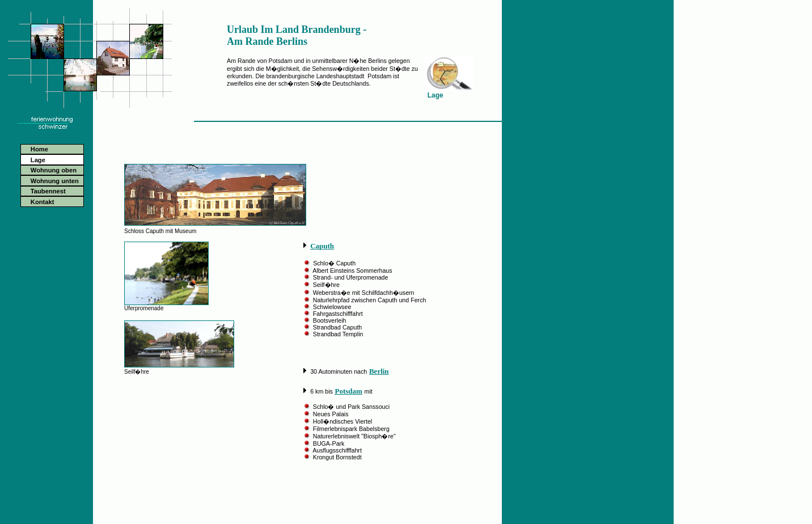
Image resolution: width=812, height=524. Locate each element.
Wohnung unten (55, 181)
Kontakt (43, 202)
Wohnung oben (54, 170)
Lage (38, 160)
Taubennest (48, 191)
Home (39, 149)
